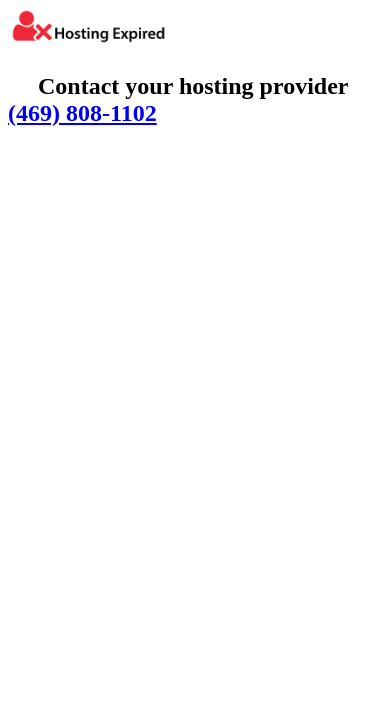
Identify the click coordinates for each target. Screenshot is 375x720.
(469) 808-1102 (82, 113)
